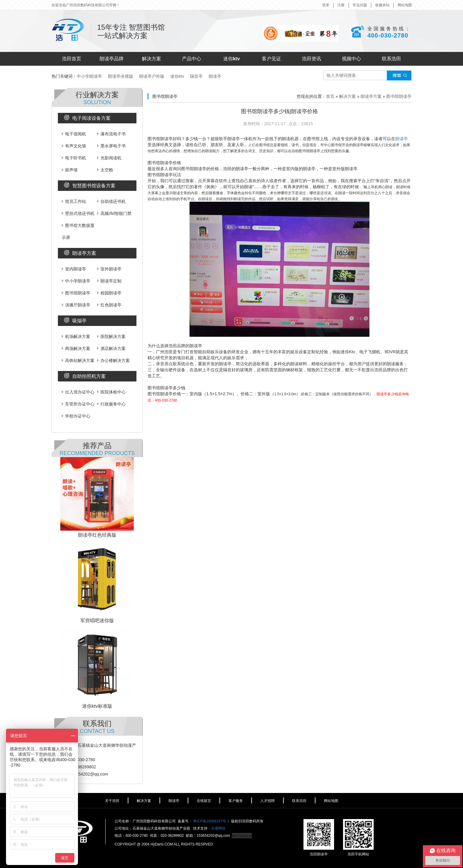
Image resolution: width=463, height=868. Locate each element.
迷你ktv (231, 59)
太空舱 (105, 170)
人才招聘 (267, 801)
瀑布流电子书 (111, 134)
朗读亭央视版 (121, 76)
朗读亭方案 (371, 96)
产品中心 (192, 59)
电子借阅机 (74, 134)
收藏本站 (382, 5)
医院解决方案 (111, 336)
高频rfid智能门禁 (114, 213)
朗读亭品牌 (112, 59)
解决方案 (151, 59)
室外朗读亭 (109, 269)
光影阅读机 (109, 158)
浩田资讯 (312, 59)
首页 (330, 96)
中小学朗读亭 (89, 76)
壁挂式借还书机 (78, 213)
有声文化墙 (74, 146)
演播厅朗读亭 (76, 305)
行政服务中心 (111, 404)
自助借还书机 (111, 201)
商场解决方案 (76, 348)
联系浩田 (391, 59)
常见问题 (360, 5)
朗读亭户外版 (152, 76)
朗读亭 (215, 76)
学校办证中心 (76, 416)
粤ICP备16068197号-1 (211, 821)
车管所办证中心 (78, 404)
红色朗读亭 (109, 305)
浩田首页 (72, 59)
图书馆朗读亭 (76, 293)
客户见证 (271, 59)
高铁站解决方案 (78, 360)
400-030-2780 (388, 35)
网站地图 (405, 5)
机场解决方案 (76, 336)
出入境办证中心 (78, 392)
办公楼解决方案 (114, 360)
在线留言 (204, 801)
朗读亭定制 (109, 281)
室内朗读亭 (74, 269)
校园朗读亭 (109, 293)
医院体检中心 (111, 392)
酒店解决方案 (111, 348)
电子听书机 (74, 158)
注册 (341, 5)
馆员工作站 (74, 201)
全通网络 (218, 828)
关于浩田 (112, 801)
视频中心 (351, 59)
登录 (326, 5)
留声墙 (70, 170)
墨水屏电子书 (111, 146)
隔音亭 (196, 76)
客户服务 (236, 801)
